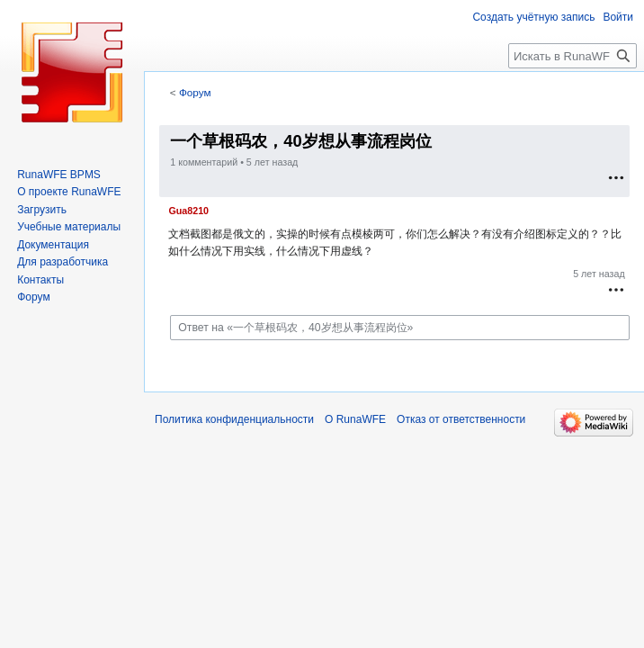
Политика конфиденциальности (234, 419)
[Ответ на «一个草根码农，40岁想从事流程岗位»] (400, 328)
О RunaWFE (355, 419)
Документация (53, 245)
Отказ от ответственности (461, 419)
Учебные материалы (69, 227)
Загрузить (42, 210)
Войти (618, 17)
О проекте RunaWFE (69, 192)
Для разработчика (63, 262)
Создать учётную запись (533, 17)
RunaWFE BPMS (59, 175)
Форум (195, 92)
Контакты (40, 280)
